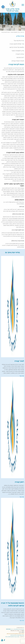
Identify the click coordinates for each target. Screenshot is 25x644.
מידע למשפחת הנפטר (15, 32)
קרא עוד (22, 376)
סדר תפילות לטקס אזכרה (17, 44)
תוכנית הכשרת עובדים (18, 61)
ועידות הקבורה (20, 54)
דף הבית (22, 32)
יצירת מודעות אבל (19, 41)
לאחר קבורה (19, 361)
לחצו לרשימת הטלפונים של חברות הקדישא (15, 634)
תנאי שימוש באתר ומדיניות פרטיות (17, 635)
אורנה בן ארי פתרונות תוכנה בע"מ (12, 637)
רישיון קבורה (19, 482)
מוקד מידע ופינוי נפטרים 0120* (12, 10)
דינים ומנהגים (20, 57)
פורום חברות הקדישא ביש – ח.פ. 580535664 (15, 629)
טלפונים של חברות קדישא (17, 47)
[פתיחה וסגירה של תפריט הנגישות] (3, 5)
